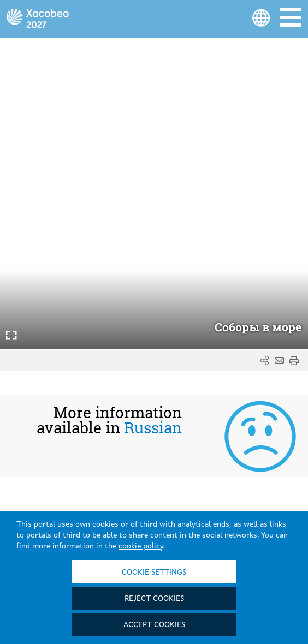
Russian (153, 428)
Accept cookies (154, 625)
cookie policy (141, 546)
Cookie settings (154, 573)
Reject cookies (154, 599)
